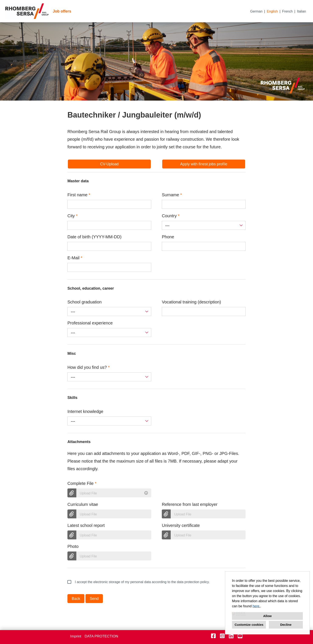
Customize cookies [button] (249, 625)
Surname (172, 195)
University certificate (181, 525)
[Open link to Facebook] (213, 636)
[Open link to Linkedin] (231, 636)
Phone (168, 237)
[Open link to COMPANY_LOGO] (27, 11)
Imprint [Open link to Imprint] (76, 636)
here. (256, 606)
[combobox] (204, 225)
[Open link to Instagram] (222, 636)
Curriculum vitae (83, 504)
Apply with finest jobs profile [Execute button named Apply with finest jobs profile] (204, 164)
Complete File (82, 483)
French (287, 11)
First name (79, 195)
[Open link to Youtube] (240, 636)
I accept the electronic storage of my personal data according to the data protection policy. (139, 582)
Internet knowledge (85, 411)
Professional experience (90, 323)
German (256, 11)
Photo (73, 546)
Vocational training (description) (191, 302)
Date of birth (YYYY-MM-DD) (94, 237)
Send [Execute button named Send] (94, 599)
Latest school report (86, 525)
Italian (301, 11)
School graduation (85, 302)
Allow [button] (267, 616)
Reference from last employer (190, 504)
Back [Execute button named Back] (76, 599)
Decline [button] (286, 625)
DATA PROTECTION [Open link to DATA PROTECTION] (101, 636)
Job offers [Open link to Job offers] (62, 11)
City (73, 216)
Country (171, 216)
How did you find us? (89, 367)
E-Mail (75, 258)
